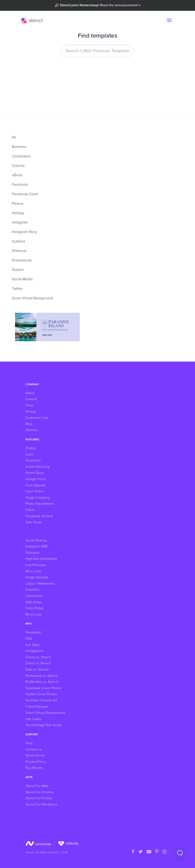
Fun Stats (32, 645)
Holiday (18, 213)
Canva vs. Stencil (38, 657)
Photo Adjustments (40, 504)
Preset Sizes (35, 473)
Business (19, 147)
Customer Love (37, 418)
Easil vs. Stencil (37, 670)
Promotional (22, 261)
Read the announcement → (120, 5)
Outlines (19, 242)
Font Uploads (35, 485)
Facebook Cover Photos (43, 688)
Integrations (34, 651)
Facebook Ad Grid (39, 516)
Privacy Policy (36, 762)
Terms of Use (35, 755)
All (14, 137)
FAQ (29, 639)
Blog (29, 424)
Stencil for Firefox (39, 798)
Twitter (17, 289)
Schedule (33, 553)
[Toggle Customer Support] (180, 853)
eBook (17, 175)
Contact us (34, 749)
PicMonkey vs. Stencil (42, 682)
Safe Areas (34, 522)
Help (29, 743)
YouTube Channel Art (41, 700)
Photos (31, 448)
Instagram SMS (37, 546)
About (30, 393)
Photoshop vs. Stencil (42, 676)
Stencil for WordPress (41, 805)
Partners (32, 430)
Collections (34, 596)
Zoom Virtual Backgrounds (45, 713)
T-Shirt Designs (37, 707)
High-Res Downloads (41, 559)
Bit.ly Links (34, 571)
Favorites (32, 590)
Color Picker (35, 491)
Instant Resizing (37, 467)
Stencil (33, 21)
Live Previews (36, 565)
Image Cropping (37, 498)
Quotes (18, 270)
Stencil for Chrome (40, 792)
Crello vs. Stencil (38, 663)
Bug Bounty (34, 768)
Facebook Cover (25, 194)
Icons (29, 454)
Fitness (18, 204)
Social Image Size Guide (44, 725)
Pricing (31, 412)
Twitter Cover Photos (41, 694)
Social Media (22, 279)
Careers (31, 399)
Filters (30, 510)
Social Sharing (36, 540)
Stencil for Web (37, 786)
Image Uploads (37, 577)
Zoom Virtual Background (32, 298)
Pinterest (19, 251)
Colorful (18, 166)
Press (29, 405)
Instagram (20, 223)
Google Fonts (36, 479)
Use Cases (33, 719)
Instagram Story (24, 232)
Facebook (20, 185)
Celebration (21, 156)
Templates (33, 460)
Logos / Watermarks (40, 584)
